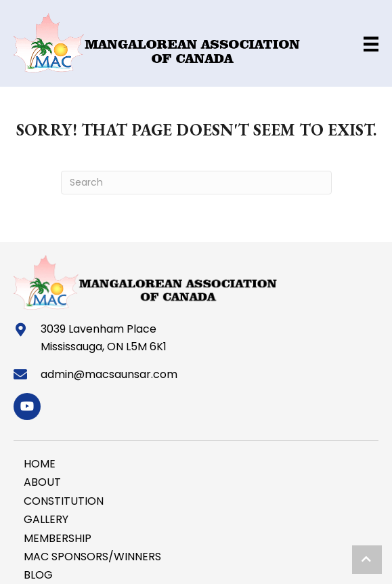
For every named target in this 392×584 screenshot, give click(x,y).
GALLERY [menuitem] (46, 519)
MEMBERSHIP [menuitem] (58, 538)
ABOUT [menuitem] (42, 482)
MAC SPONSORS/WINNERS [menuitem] (92, 557)
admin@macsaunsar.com (109, 374)
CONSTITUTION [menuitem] (64, 501)
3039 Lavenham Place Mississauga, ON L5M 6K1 (104, 338)
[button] (27, 406)
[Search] (196, 183)
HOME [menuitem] (40, 464)
